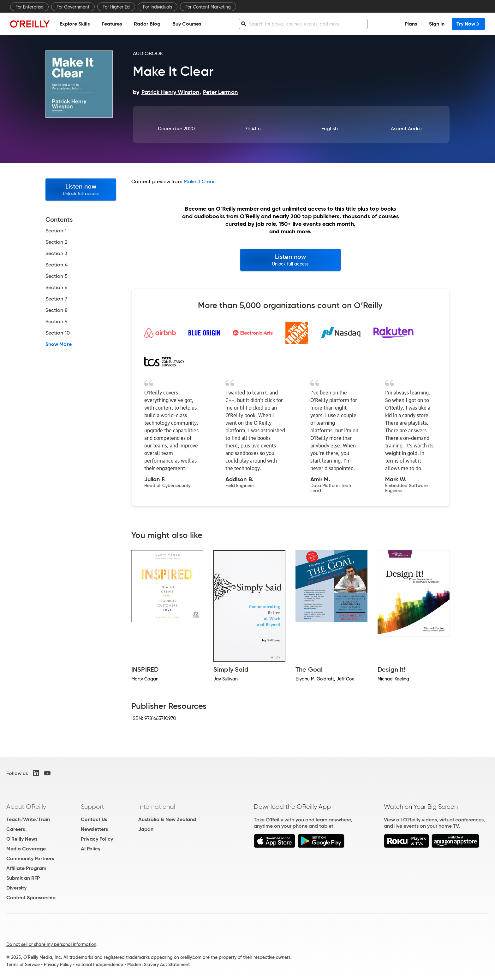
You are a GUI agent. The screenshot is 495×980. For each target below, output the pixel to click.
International (157, 807)
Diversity (16, 888)
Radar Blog (147, 24)
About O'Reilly (26, 807)
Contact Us (94, 819)
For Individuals (158, 7)
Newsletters (94, 829)
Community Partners (30, 858)
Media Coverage (26, 849)
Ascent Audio (406, 128)
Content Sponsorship (31, 898)
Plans (411, 24)
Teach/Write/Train (28, 819)
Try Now (468, 24)
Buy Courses (187, 24)
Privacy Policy (97, 839)
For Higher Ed (116, 7)
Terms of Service (23, 965)
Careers (16, 829)
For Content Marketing (208, 7)
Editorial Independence (99, 965)
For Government (73, 7)
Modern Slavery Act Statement (158, 965)
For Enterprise (29, 7)
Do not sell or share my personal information (51, 944)
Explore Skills (75, 24)
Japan (146, 829)
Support (92, 807)
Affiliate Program (26, 868)
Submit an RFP (23, 878)
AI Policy (91, 849)
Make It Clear (199, 181)
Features (112, 24)
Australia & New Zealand (167, 819)
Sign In (437, 24)
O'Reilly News (22, 839)
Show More (59, 344)
